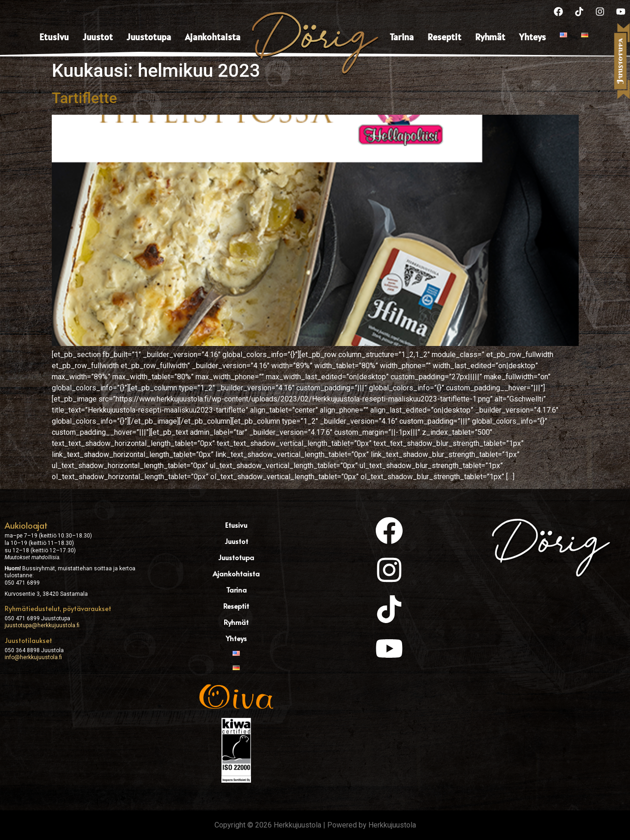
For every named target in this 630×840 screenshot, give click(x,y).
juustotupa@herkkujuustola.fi (42, 625)
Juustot (98, 37)
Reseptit (444, 37)
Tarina (402, 37)
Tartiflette (84, 98)
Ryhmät (490, 37)
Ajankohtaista (213, 37)
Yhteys (532, 37)
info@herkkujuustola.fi (33, 657)
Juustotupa (149, 37)
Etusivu (54, 37)
